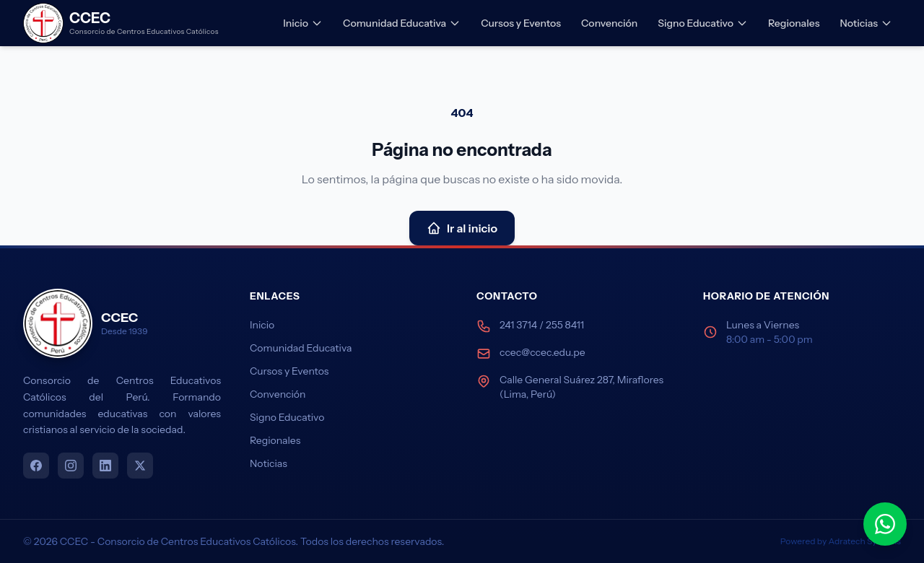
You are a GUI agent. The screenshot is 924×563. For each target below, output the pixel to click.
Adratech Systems (865, 541)
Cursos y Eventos (521, 23)
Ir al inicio (462, 228)
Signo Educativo (703, 23)
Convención (609, 23)
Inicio (303, 23)
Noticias (866, 23)
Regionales (794, 23)
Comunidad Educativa (402, 23)
